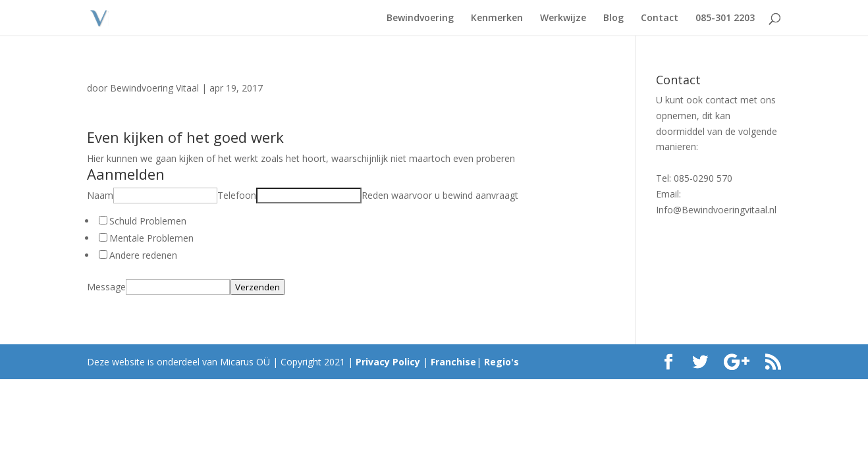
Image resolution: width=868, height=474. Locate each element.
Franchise (453, 362)
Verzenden (258, 287)
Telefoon (237, 195)
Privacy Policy (388, 362)
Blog (613, 18)
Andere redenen (143, 255)
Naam (100, 195)
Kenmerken (497, 18)
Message (106, 287)
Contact (660, 18)
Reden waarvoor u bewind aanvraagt (440, 195)
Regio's (502, 362)
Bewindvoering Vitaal (154, 88)
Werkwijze (563, 18)
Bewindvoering (420, 18)
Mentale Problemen (151, 238)
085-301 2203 (725, 18)
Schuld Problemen (148, 221)
